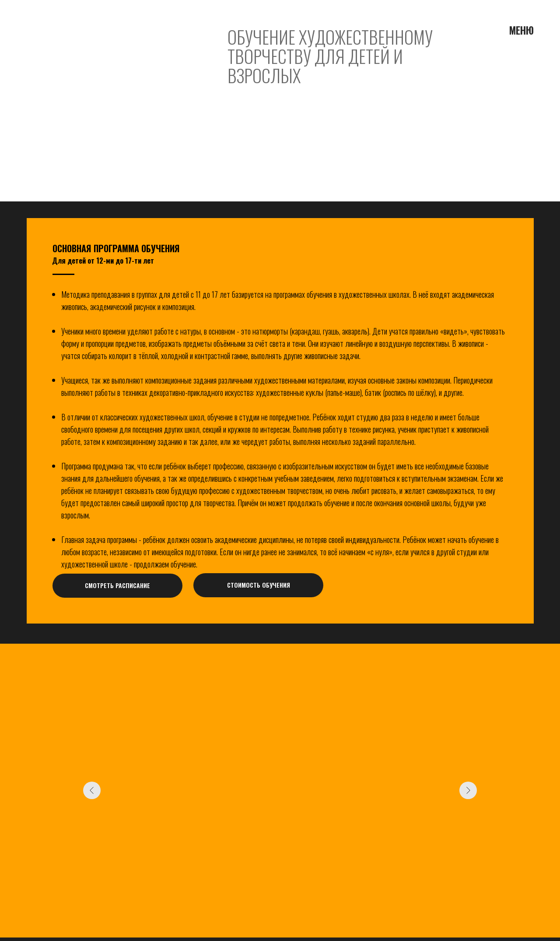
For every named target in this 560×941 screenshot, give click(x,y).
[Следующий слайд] (468, 790)
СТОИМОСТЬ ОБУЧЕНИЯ (259, 585)
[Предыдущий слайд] (92, 790)
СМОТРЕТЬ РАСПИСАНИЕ (117, 585)
